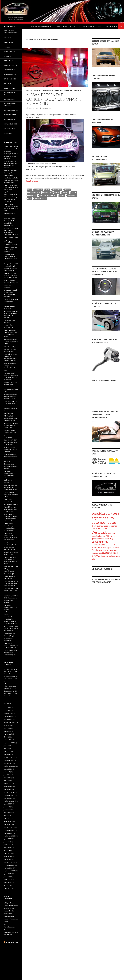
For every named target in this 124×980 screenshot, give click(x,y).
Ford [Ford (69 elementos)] (115, 536)
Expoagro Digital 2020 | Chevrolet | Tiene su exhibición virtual (11, 583)
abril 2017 (7, 816)
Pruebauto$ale (9, 88)
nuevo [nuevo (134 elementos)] (102, 548)
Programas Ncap (10, 74)
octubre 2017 (8, 798)
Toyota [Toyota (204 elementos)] (100, 556)
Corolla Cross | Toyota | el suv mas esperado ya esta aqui (11, 149)
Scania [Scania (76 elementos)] (94, 553)
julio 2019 (7, 746)
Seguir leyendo (33, 181)
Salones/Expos (88, 26)
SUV (80, 91)
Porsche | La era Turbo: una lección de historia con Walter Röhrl (11, 180)
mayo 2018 (7, 778)
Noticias (77, 26)
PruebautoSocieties (11, 110)
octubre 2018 (8, 763)
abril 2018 (7, 781)
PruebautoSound (10, 115)
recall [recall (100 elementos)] (101, 550)
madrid (65, 193)
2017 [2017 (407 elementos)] (109, 514)
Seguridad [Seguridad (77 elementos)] (99, 553)
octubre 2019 (8, 740)
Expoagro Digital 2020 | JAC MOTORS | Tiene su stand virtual (11, 591)
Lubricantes (8, 61)
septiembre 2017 (9, 801)
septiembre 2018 (9, 766)
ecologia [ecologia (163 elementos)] (111, 533)
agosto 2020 (8, 725)
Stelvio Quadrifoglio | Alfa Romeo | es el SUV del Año (11, 342)
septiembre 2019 (9, 743)
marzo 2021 (8, 708)
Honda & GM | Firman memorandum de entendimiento (11, 576)
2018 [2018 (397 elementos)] (116, 514)
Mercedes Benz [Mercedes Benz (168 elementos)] (98, 545)
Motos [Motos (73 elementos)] (116, 545)
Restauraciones (9, 128)
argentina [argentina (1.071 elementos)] (99, 518)
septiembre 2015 (9, 871)
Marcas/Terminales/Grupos (41, 26)
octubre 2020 (8, 719)
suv (30, 198)
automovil (57, 190)
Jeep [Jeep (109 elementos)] (112, 539)
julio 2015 (7, 877)
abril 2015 (7, 885)
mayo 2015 (7, 883)
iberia (57, 193)
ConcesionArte (34, 193)
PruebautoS (10, 26)
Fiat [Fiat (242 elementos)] (111, 536)
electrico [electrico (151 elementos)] (95, 536)
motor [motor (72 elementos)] (111, 545)
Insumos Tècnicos (10, 65)
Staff (5, 924)
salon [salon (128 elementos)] (116, 550)
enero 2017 (7, 824)
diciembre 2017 (9, 792)
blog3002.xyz (8, 691)
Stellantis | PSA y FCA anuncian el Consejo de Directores (10, 442)
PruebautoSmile (9, 99)
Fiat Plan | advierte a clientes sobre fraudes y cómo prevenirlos (11, 457)
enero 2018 (7, 789)
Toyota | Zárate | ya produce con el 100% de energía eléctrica (10, 509)
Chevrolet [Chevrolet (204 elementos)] (96, 529)
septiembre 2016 (9, 836)
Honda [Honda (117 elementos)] (107, 539)
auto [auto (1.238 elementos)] (110, 518)
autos (67, 190)
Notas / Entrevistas (62, 26)
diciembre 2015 (9, 862)
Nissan (67, 91)
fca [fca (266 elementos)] (107, 536)
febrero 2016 (8, 856)
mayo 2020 (7, 734)
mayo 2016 (7, 848)
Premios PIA (8, 84)
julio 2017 (7, 807)
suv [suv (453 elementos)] (94, 556)
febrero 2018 (8, 786)
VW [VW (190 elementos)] (93, 559)
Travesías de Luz (40, 198)
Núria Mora (72, 196)
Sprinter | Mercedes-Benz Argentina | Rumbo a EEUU (10, 173)
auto (47, 190)
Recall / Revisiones (10, 124)
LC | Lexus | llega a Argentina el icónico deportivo (10, 449)
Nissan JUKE (32, 196)
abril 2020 (7, 737)
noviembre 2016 (9, 830)
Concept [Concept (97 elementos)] (104, 529)
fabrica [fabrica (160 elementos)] (102, 536)
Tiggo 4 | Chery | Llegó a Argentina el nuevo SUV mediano (11, 240)
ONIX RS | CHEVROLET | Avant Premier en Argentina (11, 156)
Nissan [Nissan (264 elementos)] (95, 547)
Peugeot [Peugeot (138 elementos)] (108, 548)
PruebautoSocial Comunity (10, 105)
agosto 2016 (8, 839)
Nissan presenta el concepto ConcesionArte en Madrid (54, 99)
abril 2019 (7, 749)
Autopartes (8, 56)
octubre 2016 (8, 833)
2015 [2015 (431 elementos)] (95, 514)
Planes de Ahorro (10, 79)
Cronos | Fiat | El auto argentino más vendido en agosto (10, 653)
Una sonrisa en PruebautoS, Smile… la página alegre (11, 932)
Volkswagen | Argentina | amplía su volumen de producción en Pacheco (10, 610)
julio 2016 (7, 842)
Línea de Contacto (9, 908)
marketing (58, 91)
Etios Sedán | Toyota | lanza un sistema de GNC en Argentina (10, 547)
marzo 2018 (8, 784)
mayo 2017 (7, 813)
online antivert (8, 684)
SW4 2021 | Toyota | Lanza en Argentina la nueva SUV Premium (10, 275)
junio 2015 (7, 880)
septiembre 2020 (9, 722)
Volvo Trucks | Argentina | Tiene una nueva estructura (11, 418)
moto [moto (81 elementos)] (107, 545)
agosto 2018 (8, 769)
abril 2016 (7, 850)
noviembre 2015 (9, 865)
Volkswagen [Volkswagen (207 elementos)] (115, 556)
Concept (36, 91)
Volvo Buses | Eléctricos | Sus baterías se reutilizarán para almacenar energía (11, 537)
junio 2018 (7, 775)
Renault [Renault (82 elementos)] (105, 550)
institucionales (9, 70)
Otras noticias (12, 942)
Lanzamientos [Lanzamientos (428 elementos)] (100, 542)
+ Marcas (7, 47)
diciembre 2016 (9, 827)
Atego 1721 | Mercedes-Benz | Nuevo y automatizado (11, 502)
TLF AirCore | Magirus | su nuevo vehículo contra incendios (11, 349)
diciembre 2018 (9, 757)
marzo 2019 (8, 751)
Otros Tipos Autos (10, 52)
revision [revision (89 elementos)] (111, 550)
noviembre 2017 (9, 795)
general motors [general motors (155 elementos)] (98, 539)
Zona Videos (8, 133)
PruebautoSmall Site (10, 94)
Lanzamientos (47, 91)
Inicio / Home (8, 43)
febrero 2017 (8, 821)
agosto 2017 (8, 804)
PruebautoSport (10, 119)
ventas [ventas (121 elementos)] (106, 556)
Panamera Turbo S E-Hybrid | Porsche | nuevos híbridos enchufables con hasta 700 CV (11, 387)
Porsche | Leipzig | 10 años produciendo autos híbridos (10, 411)
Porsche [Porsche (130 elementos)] (95, 550)
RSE (100, 26)
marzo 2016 (8, 853)
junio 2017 (7, 810)
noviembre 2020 (9, 717)
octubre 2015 (8, 868)
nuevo (62, 196)
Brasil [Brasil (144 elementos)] (94, 526)
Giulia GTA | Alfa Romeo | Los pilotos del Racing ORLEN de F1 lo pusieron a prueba (10, 332)
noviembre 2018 (9, 760)
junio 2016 (7, 845)
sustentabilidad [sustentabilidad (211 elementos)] (110, 553)
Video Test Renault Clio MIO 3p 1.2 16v (11, 671)
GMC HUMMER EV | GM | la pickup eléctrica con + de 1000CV (11, 396)
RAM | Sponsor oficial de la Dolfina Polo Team (10, 404)
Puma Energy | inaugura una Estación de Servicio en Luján (11, 645)
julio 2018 (7, 772)
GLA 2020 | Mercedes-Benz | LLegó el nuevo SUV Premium (11, 628)
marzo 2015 (8, 888)
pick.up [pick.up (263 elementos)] (115, 547)
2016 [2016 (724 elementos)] (102, 513)
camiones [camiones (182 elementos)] (113, 526)
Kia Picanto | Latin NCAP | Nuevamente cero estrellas (10, 323)
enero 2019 (7, 754)
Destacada (48, 193)
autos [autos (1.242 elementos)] (112, 522)
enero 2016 (7, 859)
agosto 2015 (8, 874)
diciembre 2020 (9, 714)
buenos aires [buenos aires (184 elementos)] (102, 526)
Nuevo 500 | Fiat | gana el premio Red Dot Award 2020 (11, 425)
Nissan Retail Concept (48, 196)
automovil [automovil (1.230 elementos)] (100, 522)
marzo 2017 (8, 818)
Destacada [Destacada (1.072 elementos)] (100, 532)
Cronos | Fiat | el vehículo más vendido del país (11, 495)
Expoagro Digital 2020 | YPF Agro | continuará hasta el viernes (11, 569)
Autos (29, 91)
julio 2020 (7, 728)
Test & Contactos (110, 26)
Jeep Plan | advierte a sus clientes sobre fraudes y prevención (10, 487)
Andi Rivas (38, 190)
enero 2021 (7, 711)
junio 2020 (7, 731)
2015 (30, 190)
